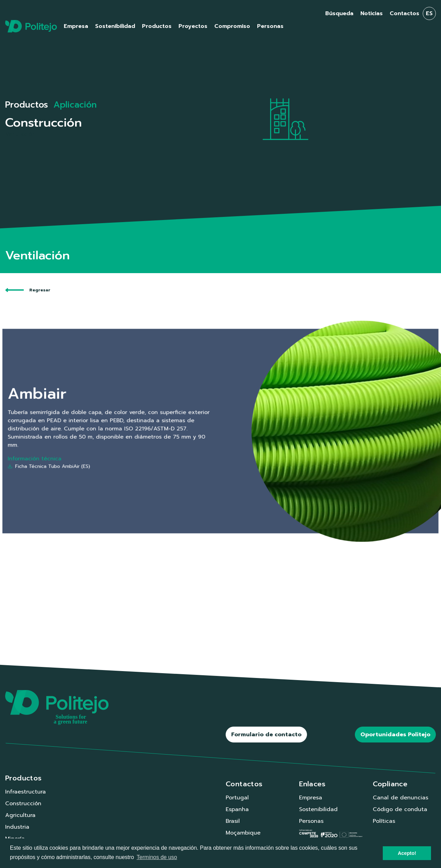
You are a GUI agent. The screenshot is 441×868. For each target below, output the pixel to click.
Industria (17, 827)
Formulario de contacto (266, 735)
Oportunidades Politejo (395, 735)
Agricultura (20, 815)
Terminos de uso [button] (157, 857)
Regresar (28, 290)
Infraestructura (25, 792)
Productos (27, 105)
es (429, 13)
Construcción (23, 804)
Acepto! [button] (407, 853)
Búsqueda (339, 13)
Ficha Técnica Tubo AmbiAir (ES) (119, 452)
